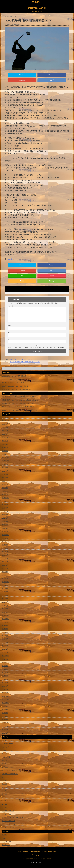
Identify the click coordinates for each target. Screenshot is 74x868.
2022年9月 (5, 464)
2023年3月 (5, 444)
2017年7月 (5, 673)
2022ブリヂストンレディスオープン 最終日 (16, 407)
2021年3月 (5, 525)
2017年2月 (5, 689)
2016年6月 (5, 716)
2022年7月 (5, 471)
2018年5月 (5, 639)
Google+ (22, 80)
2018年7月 (5, 632)
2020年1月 (5, 572)
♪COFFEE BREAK (8, 744)
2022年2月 (5, 488)
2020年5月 (5, 558)
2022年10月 (6, 461)
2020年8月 (5, 548)
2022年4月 (5, 481)
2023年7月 (5, 431)
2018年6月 (5, 636)
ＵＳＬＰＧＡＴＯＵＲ (9, 824)
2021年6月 (5, 515)
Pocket (52, 276)
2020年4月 (5, 562)
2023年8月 (5, 427)
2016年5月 (5, 720)
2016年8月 (5, 710)
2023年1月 (5, 451)
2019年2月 (5, 609)
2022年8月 (5, 468)
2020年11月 (6, 538)
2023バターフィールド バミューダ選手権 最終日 (17, 389)
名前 (9, 326)
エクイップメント (7, 747)
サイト (10, 339)
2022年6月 (5, 474)
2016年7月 (5, 713)
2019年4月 (5, 602)
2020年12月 (6, 535)
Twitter (22, 75)
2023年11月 (6, 417)
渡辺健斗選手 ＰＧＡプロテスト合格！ (14, 397)
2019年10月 (6, 582)
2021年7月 (5, 511)
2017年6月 (5, 676)
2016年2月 (5, 730)
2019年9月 (5, 585)
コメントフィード (7, 842)
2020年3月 (5, 565)
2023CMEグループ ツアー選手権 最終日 (14, 376)
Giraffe (41, 863)
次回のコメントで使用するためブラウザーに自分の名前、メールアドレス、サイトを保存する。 (37, 347)
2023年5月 (5, 437)
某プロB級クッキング (9, 767)
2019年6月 (5, 595)
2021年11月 (6, 498)
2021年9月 (5, 505)
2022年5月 (5, 478)
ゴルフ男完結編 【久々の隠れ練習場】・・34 (25, 362)
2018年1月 (5, 652)
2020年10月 (6, 542)
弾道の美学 (5, 760)
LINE (22, 276)
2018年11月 (6, 619)
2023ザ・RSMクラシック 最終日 (12, 379)
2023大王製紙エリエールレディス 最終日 (15, 386)
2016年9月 (5, 706)
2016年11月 (6, 699)
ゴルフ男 (11, 259)
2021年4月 (5, 521)
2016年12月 (6, 696)
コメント (11, 306)
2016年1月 (5, 733)
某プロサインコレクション (10, 770)
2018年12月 (6, 615)
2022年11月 (6, 458)
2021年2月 (5, 528)
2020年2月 (5, 568)
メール (10, 332)
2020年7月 (5, 552)
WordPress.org (6, 845)
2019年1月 (5, 612)
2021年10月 (6, 501)
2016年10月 (6, 703)
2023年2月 (5, 448)
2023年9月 (5, 424)
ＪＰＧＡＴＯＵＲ (7, 814)
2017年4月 (5, 683)
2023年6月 (5, 434)
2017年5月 (5, 679)
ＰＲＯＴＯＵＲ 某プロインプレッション (15, 818)
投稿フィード (6, 838)
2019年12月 (6, 575)
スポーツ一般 (6, 757)
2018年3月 (5, 646)
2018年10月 (6, 622)
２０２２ (5, 781)
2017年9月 (5, 666)
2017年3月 (5, 686)
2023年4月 (5, 441)
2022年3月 (5, 484)
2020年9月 (5, 545)
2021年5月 (5, 518)
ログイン (5, 835)
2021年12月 (6, 495)
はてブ (52, 80)
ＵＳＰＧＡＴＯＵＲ (8, 828)
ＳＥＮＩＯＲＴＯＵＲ (9, 821)
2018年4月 (5, 642)
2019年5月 (5, 599)
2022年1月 (5, 491)
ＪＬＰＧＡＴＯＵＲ (8, 811)
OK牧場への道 (37, 8)
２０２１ (5, 777)
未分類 (4, 764)
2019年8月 (5, 589)
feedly (52, 281)
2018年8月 (5, 629)
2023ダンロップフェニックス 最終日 (14, 383)
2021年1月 (5, 532)
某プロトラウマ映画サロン (10, 774)
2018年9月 (5, 626)
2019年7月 (5, 592)
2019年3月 (5, 605)
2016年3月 (5, 726)
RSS (22, 281)
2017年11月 (6, 659)
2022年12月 (6, 454)
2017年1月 (5, 693)
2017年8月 (5, 669)
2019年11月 (6, 579)
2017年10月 (6, 663)
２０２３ (5, 794)
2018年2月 (5, 649)
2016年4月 (5, 723)
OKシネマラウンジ (8, 740)
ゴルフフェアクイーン (9, 750)
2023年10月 (6, 421)
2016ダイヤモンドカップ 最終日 (21, 359)
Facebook (52, 75)
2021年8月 (5, 508)
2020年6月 (5, 555)
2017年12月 (6, 656)
